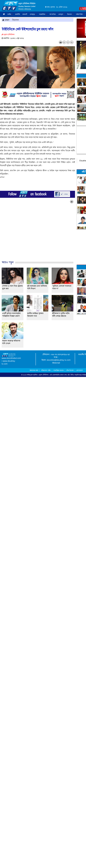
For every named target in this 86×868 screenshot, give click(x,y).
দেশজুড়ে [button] (33, 14)
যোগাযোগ (80, 370)
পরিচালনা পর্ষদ (46, 370)
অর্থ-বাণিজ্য (53, 14)
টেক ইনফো (70, 370)
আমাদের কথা (34, 370)
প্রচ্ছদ (6, 20)
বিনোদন (16, 20)
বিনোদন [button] (70, 14)
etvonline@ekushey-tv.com (59, 360)
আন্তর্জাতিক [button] (43, 14)
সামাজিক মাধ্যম (58, 370)
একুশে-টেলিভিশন (43, 375)
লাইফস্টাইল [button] (80, 14)
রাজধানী (25, 14)
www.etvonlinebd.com (11, 358)
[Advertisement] (42, 234)
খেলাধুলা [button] (61, 14)
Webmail (56, 363)
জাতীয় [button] (10, 14)
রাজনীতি (18, 14)
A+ (72, 42)
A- (64, 42)
